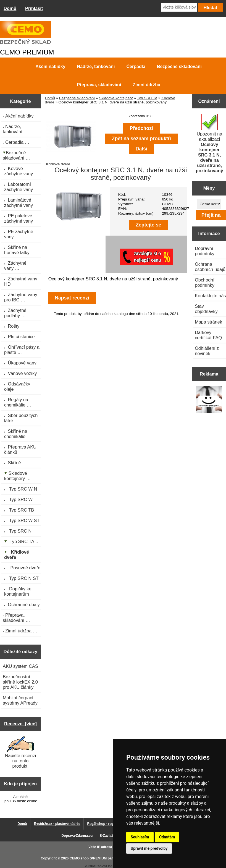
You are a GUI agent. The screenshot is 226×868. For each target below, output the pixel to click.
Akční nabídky (50, 67)
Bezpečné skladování (77, 98)
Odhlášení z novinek (207, 351)
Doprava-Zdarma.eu (77, 836)
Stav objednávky (206, 309)
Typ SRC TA (147, 98)
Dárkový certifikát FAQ (208, 335)
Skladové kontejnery (116, 98)
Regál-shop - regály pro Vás (109, 824)
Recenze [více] (20, 724)
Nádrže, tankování (96, 67)
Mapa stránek (208, 322)
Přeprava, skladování (99, 85)
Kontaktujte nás (210, 296)
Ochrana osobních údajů (210, 267)
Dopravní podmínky (205, 251)
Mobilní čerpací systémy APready (20, 700)
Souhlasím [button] (140, 837)
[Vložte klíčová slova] (179, 7)
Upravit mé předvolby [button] (149, 848)
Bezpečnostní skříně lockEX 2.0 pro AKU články (20, 682)
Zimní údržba (146, 85)
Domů (10, 8)
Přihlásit (34, 8)
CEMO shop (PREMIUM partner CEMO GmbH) (106, 858)
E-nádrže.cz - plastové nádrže (57, 824)
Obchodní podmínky (205, 282)
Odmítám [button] (167, 837)
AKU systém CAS (20, 666)
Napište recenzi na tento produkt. (20, 752)
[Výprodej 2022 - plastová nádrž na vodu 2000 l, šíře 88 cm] (209, 400)
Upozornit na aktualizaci (210, 143)
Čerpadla (136, 67)
